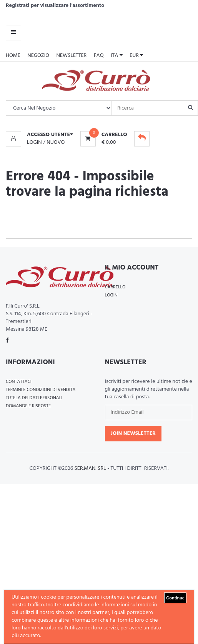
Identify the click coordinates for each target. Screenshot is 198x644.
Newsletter (72, 56)
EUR (136, 56)
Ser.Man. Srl (90, 468)
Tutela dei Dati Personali (34, 398)
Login (34, 142)
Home (13, 56)
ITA (117, 56)
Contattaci (19, 382)
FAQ (99, 56)
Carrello (115, 287)
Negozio (38, 56)
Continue (175, 598)
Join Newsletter (133, 433)
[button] (39, 135)
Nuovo (56, 142)
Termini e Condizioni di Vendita (41, 390)
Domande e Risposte (28, 406)
